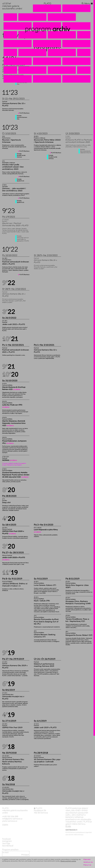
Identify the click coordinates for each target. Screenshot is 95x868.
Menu (89, 3)
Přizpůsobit (87, 859)
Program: (47, 48)
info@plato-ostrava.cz (12, 819)
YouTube (6, 843)
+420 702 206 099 (10, 817)
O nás (68, 826)
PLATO (48, 3)
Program (38, 29)
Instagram (7, 841)
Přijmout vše (87, 865)
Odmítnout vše (88, 862)
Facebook (7, 839)
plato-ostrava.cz (10, 821)
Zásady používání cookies (68, 861)
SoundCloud (8, 846)
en (7, 825)
